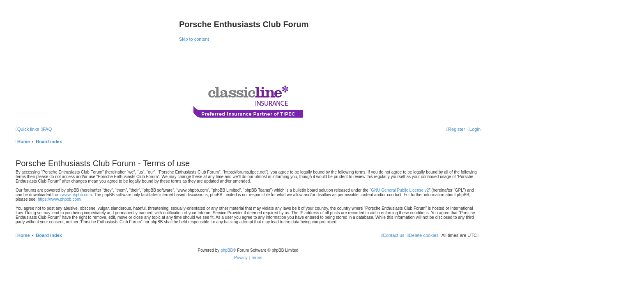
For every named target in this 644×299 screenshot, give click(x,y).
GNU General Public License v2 (400, 190)
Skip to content (194, 39)
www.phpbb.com (77, 195)
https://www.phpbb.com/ (60, 199)
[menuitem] (46, 129)
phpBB (227, 250)
